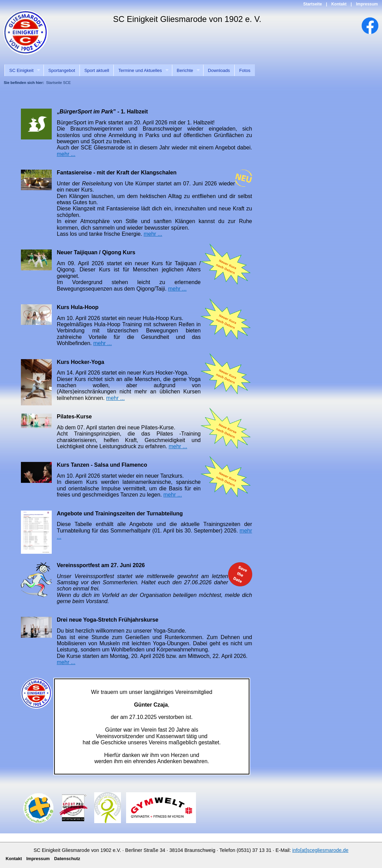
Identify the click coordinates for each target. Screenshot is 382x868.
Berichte (186, 71)
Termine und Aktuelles (141, 71)
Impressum (367, 4)
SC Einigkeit (22, 71)
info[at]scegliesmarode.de (320, 850)
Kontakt (339, 4)
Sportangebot (62, 70)
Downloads (219, 70)
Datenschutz (67, 859)
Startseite (313, 4)
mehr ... (66, 154)
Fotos (245, 70)
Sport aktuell (97, 70)
